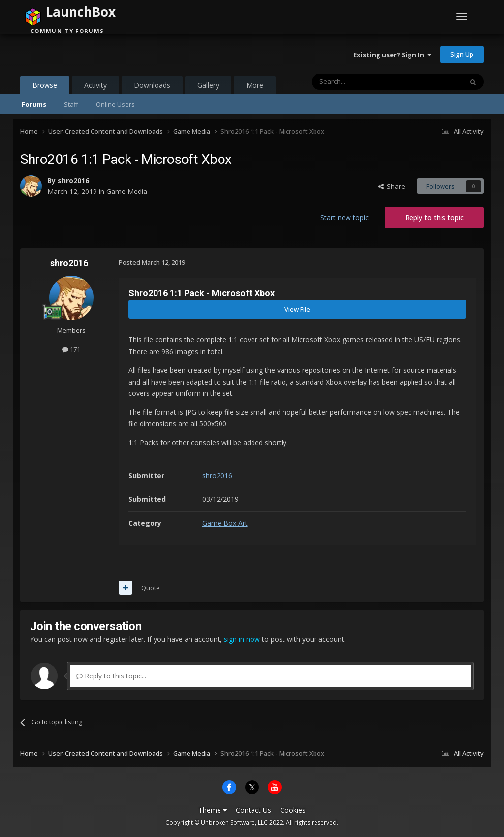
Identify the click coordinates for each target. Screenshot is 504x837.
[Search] (363, 82)
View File (297, 309)
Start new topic (345, 217)
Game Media (127, 191)
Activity (95, 85)
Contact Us (253, 810)
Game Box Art (225, 523)
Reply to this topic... (111, 676)
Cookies (293, 810)
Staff (71, 104)
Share (392, 186)
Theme (213, 810)
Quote (151, 588)
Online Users (115, 104)
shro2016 (73, 180)
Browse (45, 87)
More (255, 85)
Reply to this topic (434, 217)
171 (71, 349)
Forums (34, 104)
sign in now (242, 639)
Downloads (152, 85)
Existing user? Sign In (392, 55)
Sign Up (462, 54)
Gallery (208, 85)
